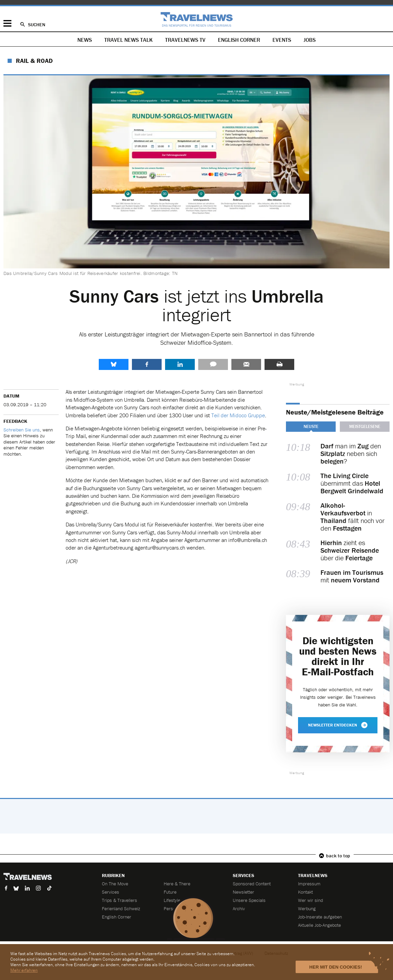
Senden (246, 364)
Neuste (311, 426)
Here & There (177, 884)
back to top (338, 856)
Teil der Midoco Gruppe (238, 415)
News (85, 40)
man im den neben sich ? (351, 454)
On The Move (115, 884)
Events (282, 40)
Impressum (309, 884)
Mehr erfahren (24, 970)
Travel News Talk (128, 40)
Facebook (147, 364)
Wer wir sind (310, 900)
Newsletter (243, 892)
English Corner (239, 40)
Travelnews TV (185, 40)
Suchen (37, 25)
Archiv (239, 908)
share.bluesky (114, 364)
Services (111, 892)
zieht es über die (350, 550)
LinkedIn (180, 364)
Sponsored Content (252, 884)
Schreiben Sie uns (22, 430)
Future (170, 892)
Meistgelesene (365, 426)
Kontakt (305, 892)
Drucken (279, 364)
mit (352, 576)
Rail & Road (34, 61)
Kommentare (213, 364)
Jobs (310, 40)
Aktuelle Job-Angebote (319, 925)
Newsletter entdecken (338, 725)
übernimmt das (352, 483)
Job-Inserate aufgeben (320, 917)
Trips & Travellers (119, 900)
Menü (7, 23)
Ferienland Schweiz (121, 908)
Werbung (307, 908)
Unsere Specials (249, 900)
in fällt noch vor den (352, 517)
